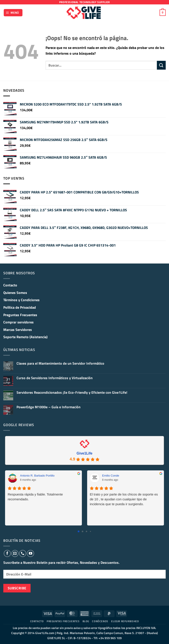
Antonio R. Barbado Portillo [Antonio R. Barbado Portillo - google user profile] (37, 476)
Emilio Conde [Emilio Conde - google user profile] (111, 476)
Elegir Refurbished (125, 621)
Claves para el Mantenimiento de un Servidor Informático (60, 363)
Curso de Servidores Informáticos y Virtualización (55, 378)
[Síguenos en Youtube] (30, 553)
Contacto (10, 285)
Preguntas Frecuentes (20, 315)
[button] (13, 13)
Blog (86, 621)
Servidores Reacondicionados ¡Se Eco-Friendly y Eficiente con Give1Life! (72, 393)
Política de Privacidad (20, 307)
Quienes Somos (15, 293)
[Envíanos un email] (15, 553)
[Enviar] (161, 65)
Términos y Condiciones (21, 300)
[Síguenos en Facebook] (7, 553)
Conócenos (100, 621)
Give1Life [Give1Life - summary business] (84, 453)
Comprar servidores (18, 322)
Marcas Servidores (18, 330)
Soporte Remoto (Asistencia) (25, 337)
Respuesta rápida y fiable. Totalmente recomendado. (35, 497)
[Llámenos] (23, 553)
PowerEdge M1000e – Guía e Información (49, 407)
